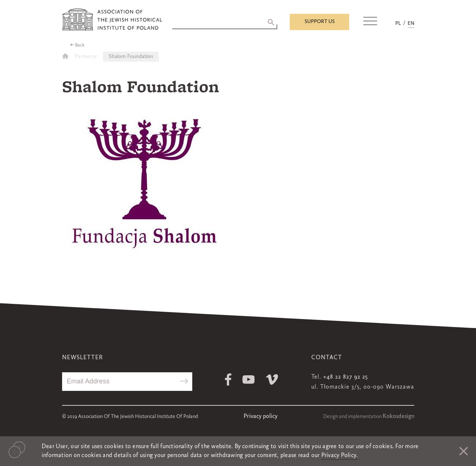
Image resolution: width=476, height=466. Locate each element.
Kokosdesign (398, 417)
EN (411, 23)
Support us (320, 22)
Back (80, 45)
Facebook (228, 380)
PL (398, 23)
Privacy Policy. (340, 456)
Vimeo (272, 380)
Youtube (249, 380)
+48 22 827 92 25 (345, 377)
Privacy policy (260, 417)
